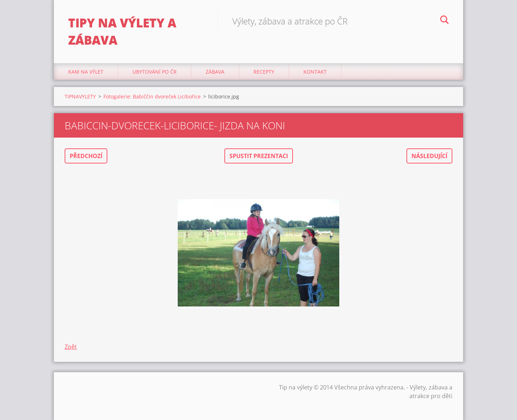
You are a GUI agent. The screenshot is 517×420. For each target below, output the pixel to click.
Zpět (71, 347)
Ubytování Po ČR (155, 72)
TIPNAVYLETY (80, 96)
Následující (429, 156)
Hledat (444, 21)
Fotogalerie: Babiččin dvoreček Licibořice (152, 96)
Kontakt (315, 72)
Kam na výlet (86, 72)
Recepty (264, 72)
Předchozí (86, 156)
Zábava (215, 72)
